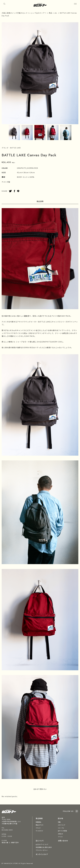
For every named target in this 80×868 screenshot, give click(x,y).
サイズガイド (39, 831)
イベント (60, 837)
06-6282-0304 (7, 830)
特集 (59, 822)
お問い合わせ (63, 841)
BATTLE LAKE (15, 148)
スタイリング (62, 825)
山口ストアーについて (42, 844)
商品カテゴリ (40, 825)
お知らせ (60, 834)
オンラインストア (42, 854)
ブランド (38, 828)
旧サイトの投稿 (62, 831)
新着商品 (38, 822)
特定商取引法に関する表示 (44, 847)
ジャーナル (61, 828)
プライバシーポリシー (42, 850)
